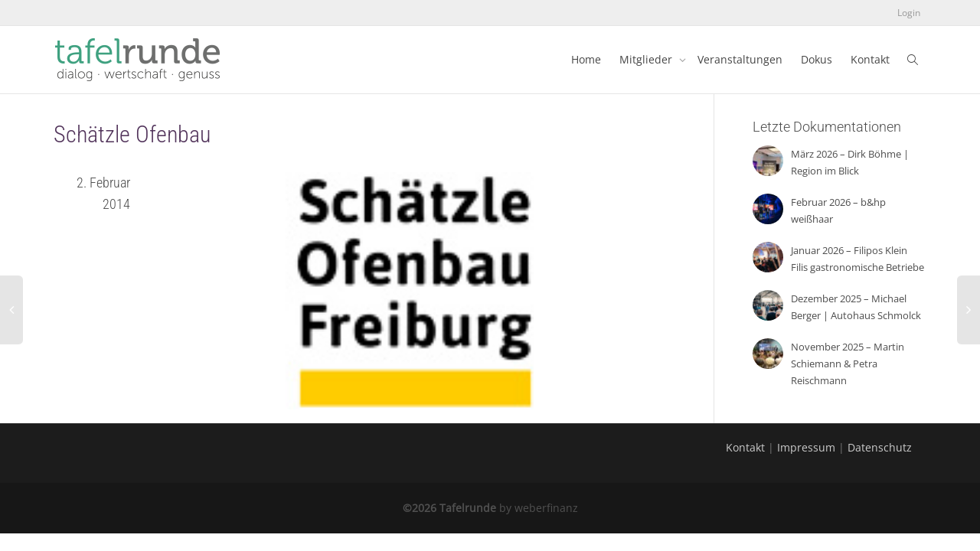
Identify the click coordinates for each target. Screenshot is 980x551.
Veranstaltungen (740, 59)
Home (586, 59)
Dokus (817, 59)
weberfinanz (546, 508)
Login (909, 13)
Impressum (806, 447)
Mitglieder (647, 59)
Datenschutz (880, 447)
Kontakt (870, 59)
